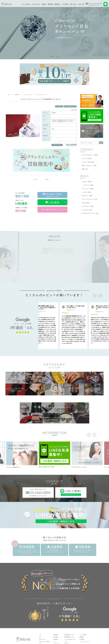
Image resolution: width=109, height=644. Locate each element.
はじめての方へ (36, 4)
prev (36, 179)
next (47, 179)
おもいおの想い (26, 4)
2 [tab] (52, 56)
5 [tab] (59, 56)
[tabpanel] (54, 30)
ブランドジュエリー (70, 106)
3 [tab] (54, 56)
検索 (101, 143)
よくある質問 (64, 4)
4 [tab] (57, 56)
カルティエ (59, 106)
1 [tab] (50, 56)
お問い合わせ (73, 4)
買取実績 (57, 4)
